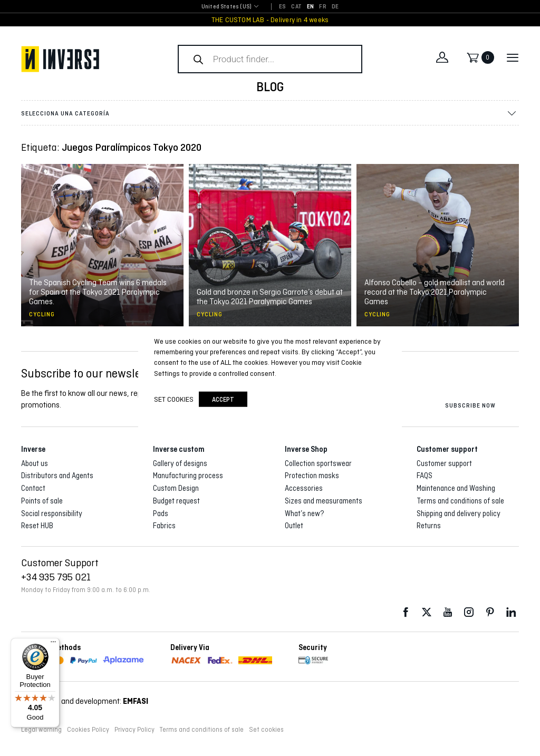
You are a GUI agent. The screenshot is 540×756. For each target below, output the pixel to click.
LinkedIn (511, 612)
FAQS (425, 476)
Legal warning (41, 730)
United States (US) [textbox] (226, 7)
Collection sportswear (318, 463)
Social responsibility (52, 513)
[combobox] (226, 7)
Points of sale (42, 501)
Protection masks (312, 476)
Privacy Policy (134, 730)
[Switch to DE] (335, 7)
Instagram (469, 612)
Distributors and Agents (57, 476)
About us (35, 463)
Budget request (176, 501)
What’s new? (305, 513)
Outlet (294, 526)
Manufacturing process (188, 476)
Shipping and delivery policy (459, 513)
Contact (33, 488)
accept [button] (223, 399)
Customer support (444, 463)
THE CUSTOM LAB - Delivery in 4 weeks (270, 20)
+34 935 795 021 (56, 577)
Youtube (448, 612)
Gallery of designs (180, 463)
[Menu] (53, 644)
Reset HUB (37, 526)
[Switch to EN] (310, 7)
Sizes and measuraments (324, 501)
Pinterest (490, 612)
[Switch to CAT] (296, 7)
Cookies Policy (88, 730)
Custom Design (176, 488)
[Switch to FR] (322, 7)
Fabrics (164, 526)
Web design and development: (85, 701)
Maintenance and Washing (456, 488)
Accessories (304, 488)
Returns (429, 526)
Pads (161, 513)
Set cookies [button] (266, 730)
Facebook (406, 612)
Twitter (427, 612)
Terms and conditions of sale (460, 501)
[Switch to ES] (282, 7)
